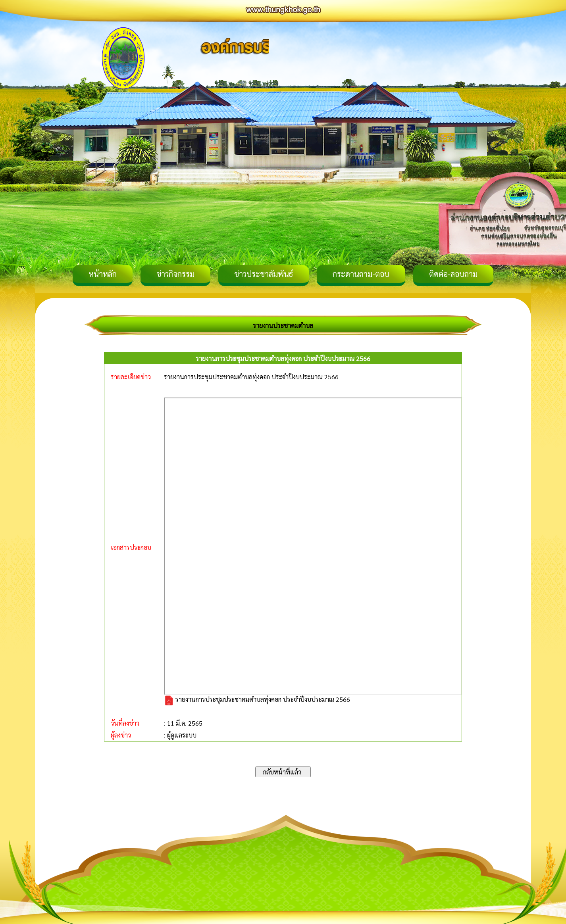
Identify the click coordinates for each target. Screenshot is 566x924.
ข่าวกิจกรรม (175, 274)
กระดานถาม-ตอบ (361, 274)
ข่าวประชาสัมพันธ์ (264, 274)
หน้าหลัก (103, 274)
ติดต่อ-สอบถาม (453, 274)
